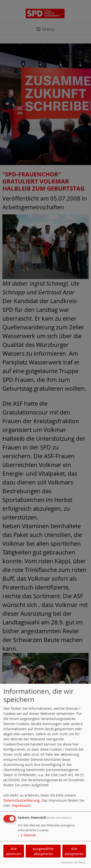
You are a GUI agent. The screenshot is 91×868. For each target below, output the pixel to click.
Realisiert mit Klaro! (74, 862)
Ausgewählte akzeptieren (43, 851)
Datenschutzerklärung (21, 800)
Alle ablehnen (14, 851)
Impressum (21, 805)
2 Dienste (27, 835)
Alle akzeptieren (74, 851)
